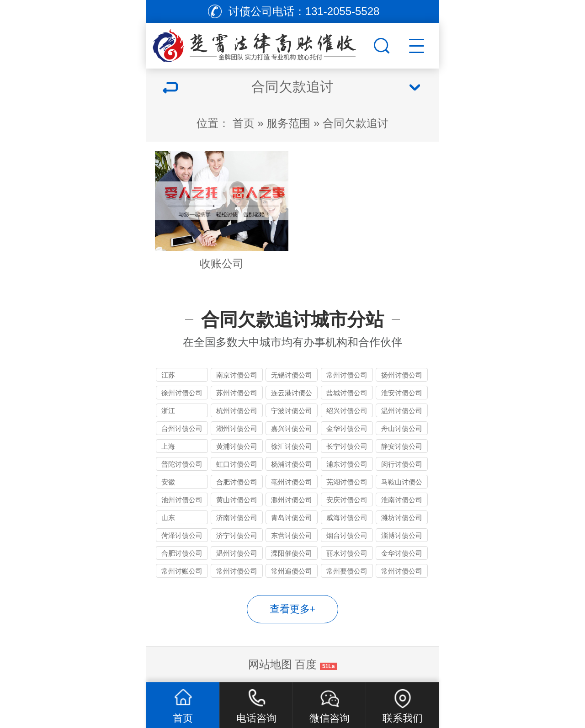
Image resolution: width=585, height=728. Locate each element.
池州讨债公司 (182, 500)
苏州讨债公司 (237, 393)
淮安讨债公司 (402, 393)
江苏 (168, 375)
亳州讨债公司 (292, 482)
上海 (168, 446)
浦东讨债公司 (347, 464)
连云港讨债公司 (292, 394)
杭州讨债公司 (237, 411)
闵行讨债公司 (402, 464)
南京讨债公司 (237, 375)
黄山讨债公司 (237, 500)
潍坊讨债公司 (402, 518)
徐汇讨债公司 (292, 446)
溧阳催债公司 (292, 553)
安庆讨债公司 (347, 500)
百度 (306, 664)
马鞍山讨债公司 (402, 483)
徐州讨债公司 (182, 393)
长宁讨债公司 (347, 446)
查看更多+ (293, 609)
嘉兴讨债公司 (292, 428)
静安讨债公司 (402, 446)
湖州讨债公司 (237, 428)
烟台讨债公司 (347, 535)
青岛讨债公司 (292, 518)
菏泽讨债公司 (182, 535)
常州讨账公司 (182, 571)
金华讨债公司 (347, 428)
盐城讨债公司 (347, 393)
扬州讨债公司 (402, 375)
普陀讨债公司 (182, 464)
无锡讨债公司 (292, 375)
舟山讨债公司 (402, 428)
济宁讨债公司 (237, 535)
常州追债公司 (292, 571)
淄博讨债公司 (402, 535)
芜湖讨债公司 (347, 482)
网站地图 (270, 664)
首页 (244, 123)
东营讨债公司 (292, 535)
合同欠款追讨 (356, 123)
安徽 (168, 482)
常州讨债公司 (347, 375)
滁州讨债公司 (292, 500)
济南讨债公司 (237, 518)
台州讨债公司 (182, 428)
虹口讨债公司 (237, 464)
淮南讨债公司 (402, 500)
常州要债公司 (347, 571)
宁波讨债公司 (292, 411)
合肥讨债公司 (237, 482)
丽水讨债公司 (347, 553)
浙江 (168, 411)
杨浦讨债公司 (292, 464)
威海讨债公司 (347, 518)
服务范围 (288, 123)
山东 (168, 518)
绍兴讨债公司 (347, 411)
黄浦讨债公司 (237, 446)
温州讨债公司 (402, 411)
